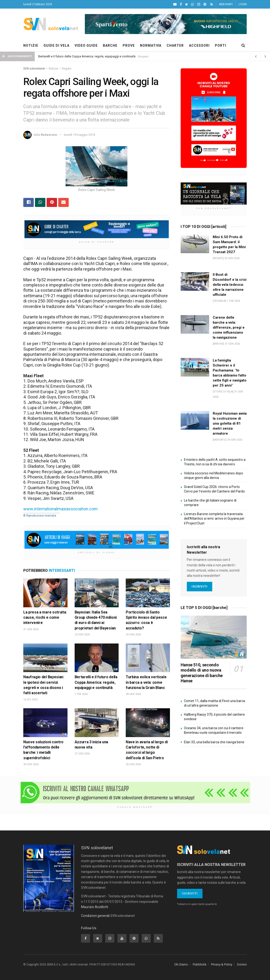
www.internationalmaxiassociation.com (60, 509)
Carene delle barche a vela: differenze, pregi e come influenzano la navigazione (229, 327)
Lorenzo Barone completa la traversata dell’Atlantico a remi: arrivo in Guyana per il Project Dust (214, 519)
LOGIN (243, 4)
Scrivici (242, 964)
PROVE (129, 45)
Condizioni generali (95, 916)
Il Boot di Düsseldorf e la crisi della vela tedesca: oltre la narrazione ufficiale (230, 285)
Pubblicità (200, 964)
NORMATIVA (151, 45)
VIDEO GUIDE (86, 45)
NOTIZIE (31, 45)
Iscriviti (200, 586)
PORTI (221, 45)
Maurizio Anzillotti (95, 907)
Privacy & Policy (222, 964)
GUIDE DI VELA (56, 45)
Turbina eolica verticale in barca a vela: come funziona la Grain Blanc (146, 682)
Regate (67, 69)
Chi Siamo (181, 964)
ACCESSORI (199, 45)
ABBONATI (226, 4)
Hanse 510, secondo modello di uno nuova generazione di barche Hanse (202, 673)
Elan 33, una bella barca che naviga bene (214, 742)
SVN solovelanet (34, 69)
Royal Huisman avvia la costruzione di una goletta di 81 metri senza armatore (230, 423)
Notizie (53, 69)
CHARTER (175, 45)
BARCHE (110, 45)
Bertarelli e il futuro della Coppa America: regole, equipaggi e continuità (87, 56)
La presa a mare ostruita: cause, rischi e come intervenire (45, 618)
